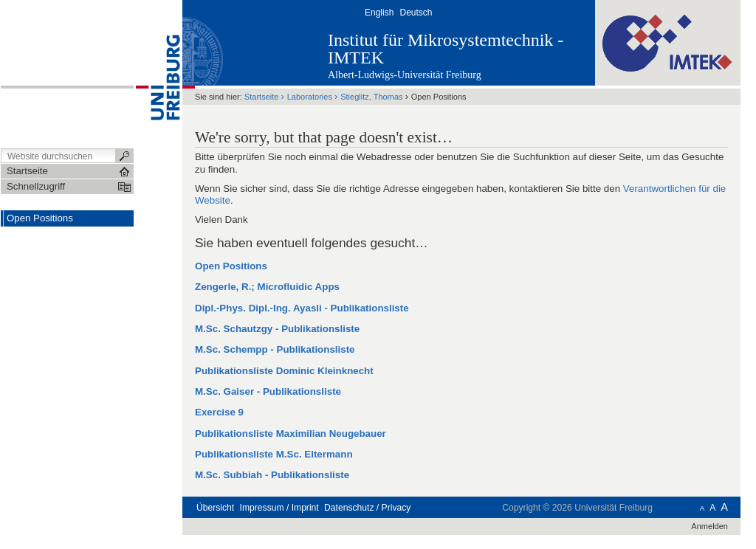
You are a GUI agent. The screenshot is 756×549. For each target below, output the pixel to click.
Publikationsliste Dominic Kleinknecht (284, 371)
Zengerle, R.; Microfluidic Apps (267, 287)
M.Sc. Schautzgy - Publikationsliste (277, 329)
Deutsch (416, 13)
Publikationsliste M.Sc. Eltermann (274, 454)
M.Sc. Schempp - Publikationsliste (275, 349)
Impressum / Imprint (279, 508)
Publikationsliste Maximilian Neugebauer (291, 434)
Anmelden (709, 526)
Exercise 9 (219, 412)
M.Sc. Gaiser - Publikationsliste (268, 391)
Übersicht (215, 508)
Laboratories (310, 97)
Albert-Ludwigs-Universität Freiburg (405, 75)
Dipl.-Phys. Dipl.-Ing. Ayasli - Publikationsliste (302, 308)
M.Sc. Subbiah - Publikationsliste (272, 475)
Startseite (262, 97)
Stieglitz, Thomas (372, 97)
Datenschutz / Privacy (367, 508)
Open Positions (231, 266)
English (379, 13)
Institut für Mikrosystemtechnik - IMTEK (446, 49)
